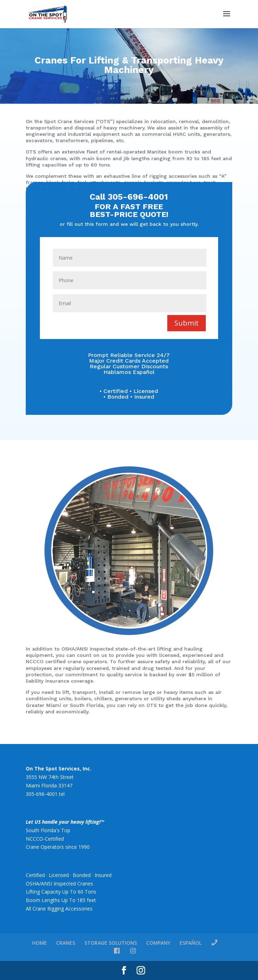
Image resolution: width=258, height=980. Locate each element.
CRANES (66, 943)
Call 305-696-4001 (129, 198)
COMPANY (158, 943)
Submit (187, 323)
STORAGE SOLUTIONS (111, 943)
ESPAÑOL (191, 943)
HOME (40, 943)
